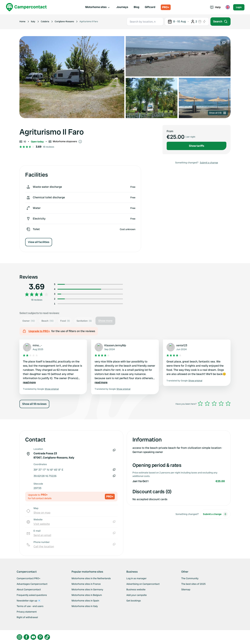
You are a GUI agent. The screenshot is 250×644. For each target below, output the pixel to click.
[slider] (214, 403)
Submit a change (209, 163)
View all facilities (39, 242)
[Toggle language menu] (228, 7)
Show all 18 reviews (34, 404)
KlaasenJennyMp (115, 345)
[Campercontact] (26, 7)
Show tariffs (197, 146)
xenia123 (182, 345)
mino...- (37, 345)
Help (215, 7)
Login (239, 7)
